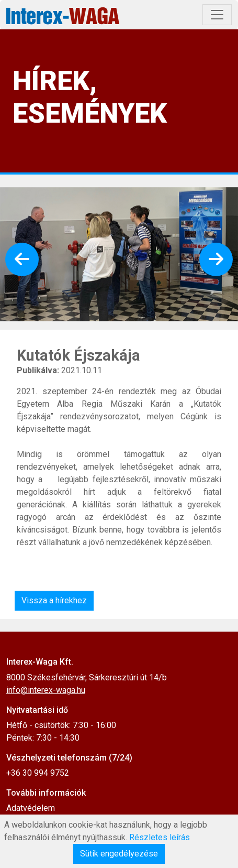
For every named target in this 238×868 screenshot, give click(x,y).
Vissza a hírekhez (54, 600)
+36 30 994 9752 (38, 773)
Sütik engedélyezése (119, 854)
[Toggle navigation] (217, 15)
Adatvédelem (31, 808)
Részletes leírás (160, 837)
